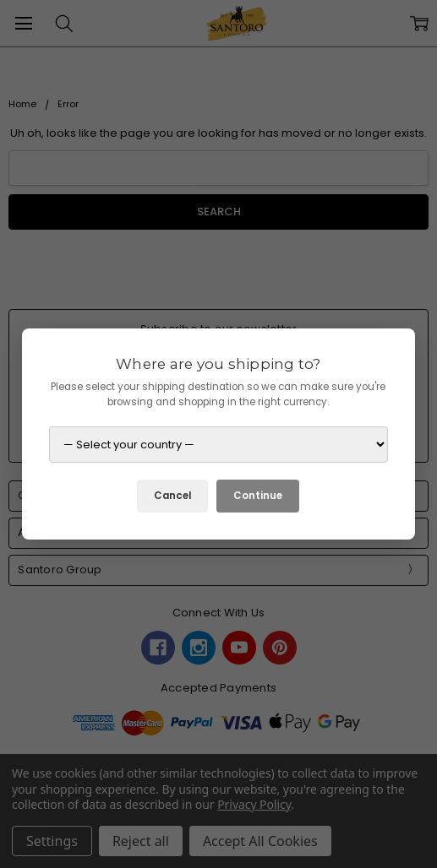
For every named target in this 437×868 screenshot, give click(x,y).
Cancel (172, 496)
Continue (258, 496)
